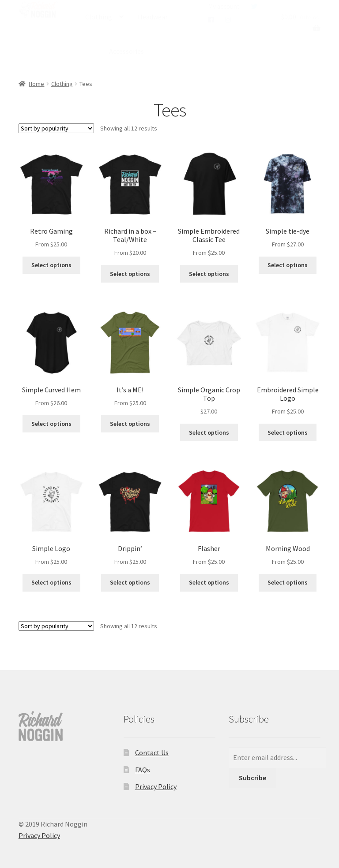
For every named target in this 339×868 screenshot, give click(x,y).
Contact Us (152, 753)
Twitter (254, 7)
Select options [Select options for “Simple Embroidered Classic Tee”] (209, 274)
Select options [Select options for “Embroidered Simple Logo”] (288, 432)
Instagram (228, 20)
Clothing (99, 17)
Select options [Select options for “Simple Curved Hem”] (51, 424)
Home (36, 84)
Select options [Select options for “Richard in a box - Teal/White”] (130, 274)
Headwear (153, 17)
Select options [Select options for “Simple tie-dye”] (288, 265)
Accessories (126, 51)
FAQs (143, 770)
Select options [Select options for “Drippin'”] (130, 582)
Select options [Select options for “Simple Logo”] (51, 582)
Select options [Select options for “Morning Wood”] (288, 582)
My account (224, 6)
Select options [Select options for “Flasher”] (209, 582)
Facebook (211, 20)
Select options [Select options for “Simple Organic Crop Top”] (209, 432)
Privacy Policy (156, 786)
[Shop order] (56, 128)
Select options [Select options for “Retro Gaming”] (51, 265)
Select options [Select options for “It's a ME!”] (130, 424)
